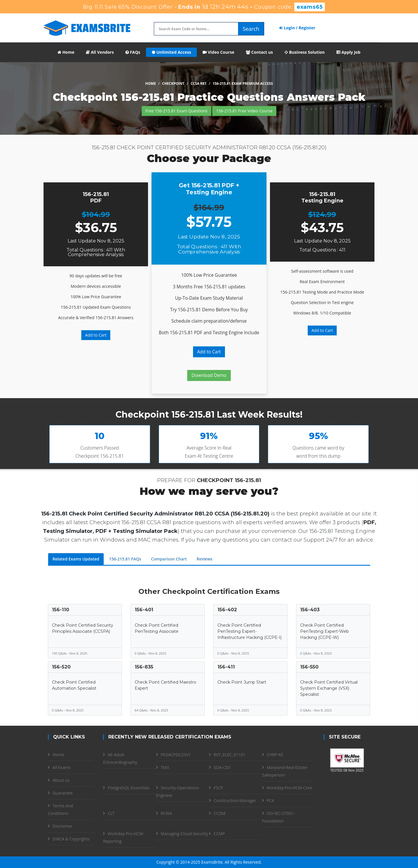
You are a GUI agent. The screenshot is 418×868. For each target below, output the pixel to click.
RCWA (166, 813)
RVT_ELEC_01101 (229, 755)
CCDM (219, 813)
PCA (271, 800)
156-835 (144, 667)
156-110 (61, 610)
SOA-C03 (222, 767)
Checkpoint (173, 83)
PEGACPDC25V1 (176, 755)
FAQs (133, 52)
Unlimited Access (171, 52)
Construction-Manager (235, 800)
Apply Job (348, 52)
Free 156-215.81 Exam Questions (176, 111)
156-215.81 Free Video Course (244, 111)
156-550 (309, 667)
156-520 (61, 667)
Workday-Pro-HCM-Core (289, 788)
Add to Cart (96, 335)
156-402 (227, 610)
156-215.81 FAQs (125, 559)
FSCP (218, 788)
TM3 (165, 767)
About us (61, 780)
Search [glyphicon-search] (251, 29)
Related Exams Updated (76, 559)
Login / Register (297, 28)
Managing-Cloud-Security (184, 834)
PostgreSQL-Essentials (129, 788)
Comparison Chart (169, 559)
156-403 (310, 610)
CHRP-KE (275, 755)
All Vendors (100, 52)
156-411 (226, 667)
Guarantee (63, 793)
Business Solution (305, 52)
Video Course (218, 52)
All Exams (62, 767)
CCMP (219, 834)
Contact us (259, 52)
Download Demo (209, 375)
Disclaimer (62, 826)
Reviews (205, 559)
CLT (111, 813)
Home (66, 52)
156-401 (144, 610)
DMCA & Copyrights (71, 839)
